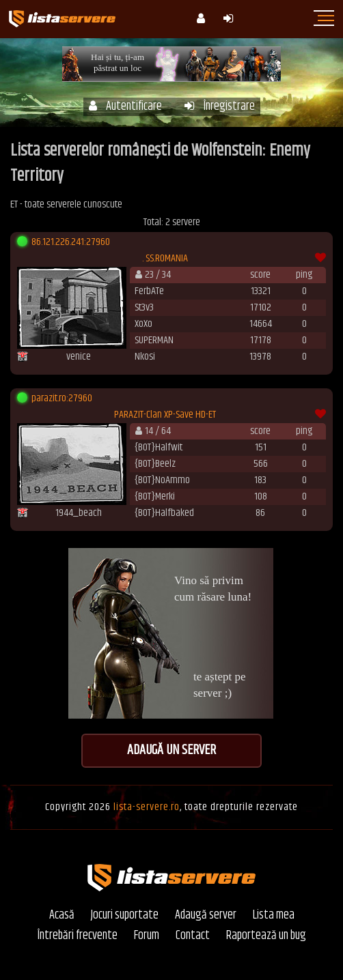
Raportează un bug (266, 936)
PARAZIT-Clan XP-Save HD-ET (165, 415)
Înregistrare (220, 107)
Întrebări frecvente (78, 936)
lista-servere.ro (147, 807)
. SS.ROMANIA (165, 259)
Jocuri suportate (125, 916)
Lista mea (274, 916)
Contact (193, 936)
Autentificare (125, 107)
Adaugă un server (171, 750)
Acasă (62, 916)
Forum (147, 936)
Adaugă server (206, 916)
